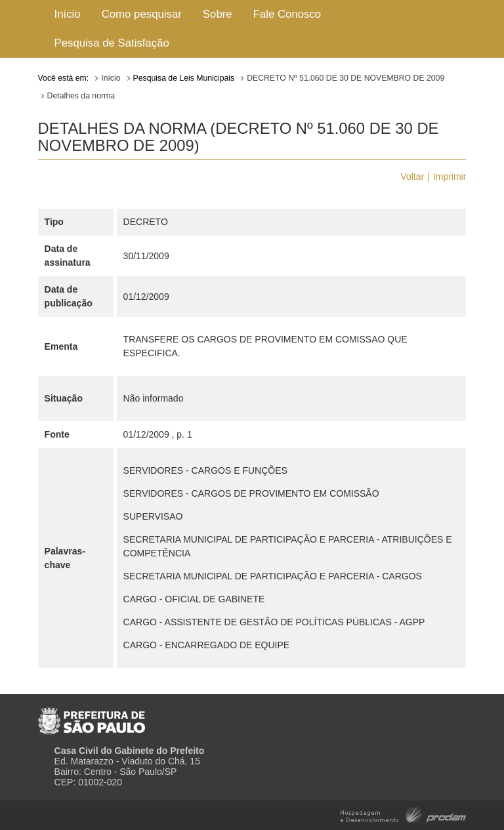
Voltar (412, 176)
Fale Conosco (287, 14)
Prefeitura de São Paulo (92, 716)
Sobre (218, 14)
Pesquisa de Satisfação (112, 43)
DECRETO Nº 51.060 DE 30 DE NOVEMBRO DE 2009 (346, 78)
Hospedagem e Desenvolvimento (403, 814)
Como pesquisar (142, 14)
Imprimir (450, 176)
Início (68, 14)
